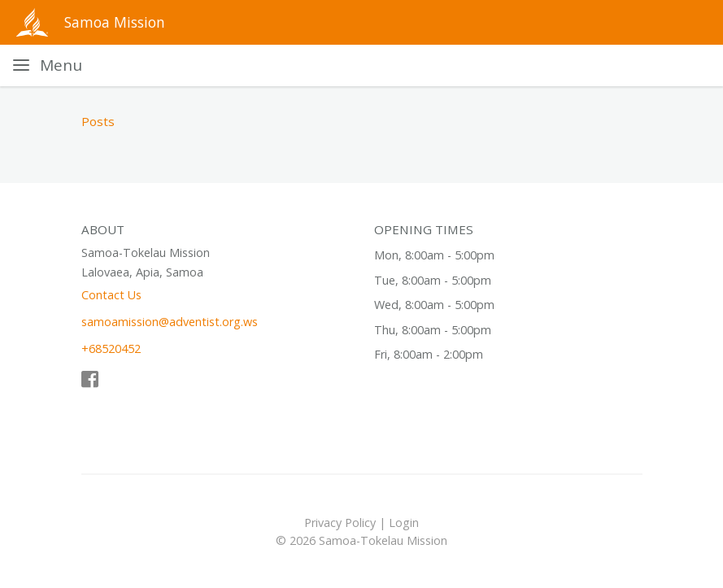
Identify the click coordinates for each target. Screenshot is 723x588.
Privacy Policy (340, 523)
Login (404, 523)
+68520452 (111, 348)
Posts (98, 121)
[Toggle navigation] (48, 65)
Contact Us (111, 295)
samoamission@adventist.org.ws (170, 322)
